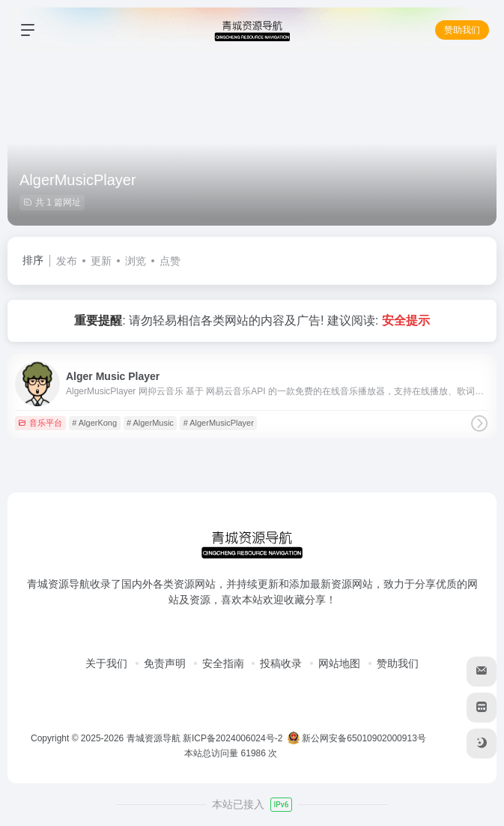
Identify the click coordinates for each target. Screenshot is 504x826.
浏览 (136, 261)
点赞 (170, 261)
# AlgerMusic (150, 423)
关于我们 (106, 663)
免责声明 (165, 663)
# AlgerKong (94, 423)
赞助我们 (462, 30)
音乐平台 (40, 423)
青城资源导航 (154, 738)
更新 (101, 261)
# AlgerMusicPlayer (219, 423)
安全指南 (223, 663)
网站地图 (339, 663)
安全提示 (406, 320)
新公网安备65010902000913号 (358, 738)
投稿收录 (281, 663)
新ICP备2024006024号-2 (233, 738)
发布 (67, 261)
